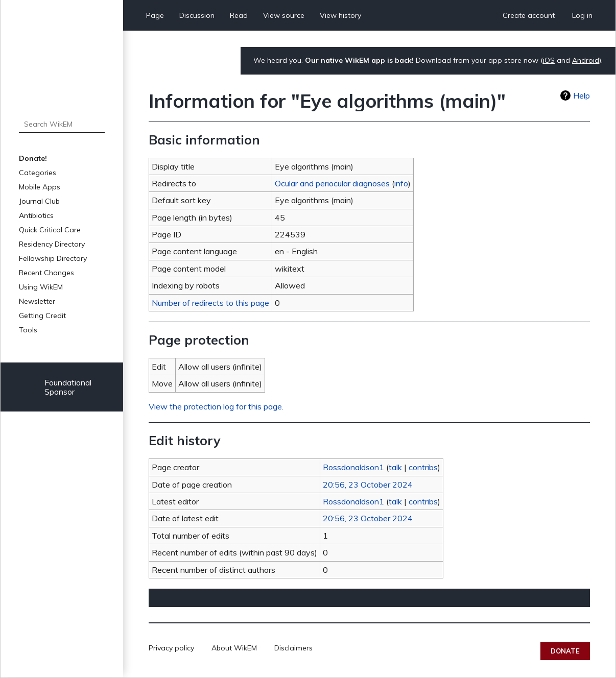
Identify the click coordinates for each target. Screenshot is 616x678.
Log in (582, 15)
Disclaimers (293, 648)
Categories (38, 173)
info (401, 183)
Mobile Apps (40, 187)
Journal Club (39, 201)
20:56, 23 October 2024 (368, 485)
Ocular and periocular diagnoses (332, 183)
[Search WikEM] (62, 124)
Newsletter (37, 301)
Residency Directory (52, 244)
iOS (549, 60)
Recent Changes (46, 273)
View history (340, 15)
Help (582, 95)
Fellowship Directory (53, 258)
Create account (529, 15)
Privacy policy (171, 648)
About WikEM (234, 648)
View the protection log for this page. (216, 406)
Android (586, 60)
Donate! (33, 158)
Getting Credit (42, 316)
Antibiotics (36, 215)
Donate (565, 651)
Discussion (197, 15)
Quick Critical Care (50, 230)
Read (239, 15)
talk (395, 467)
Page (155, 15)
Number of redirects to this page (210, 303)
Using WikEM (41, 287)
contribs (423, 467)
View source (284, 15)
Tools (28, 330)
